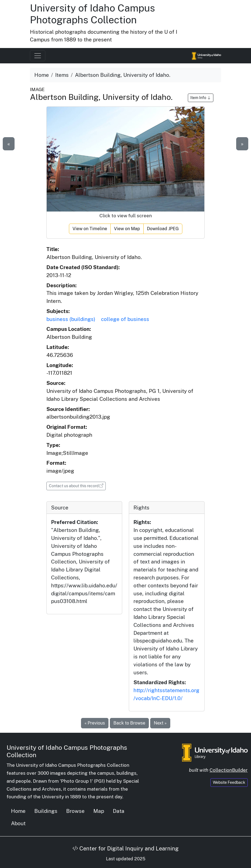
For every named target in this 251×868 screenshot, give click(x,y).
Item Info (201, 98)
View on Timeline (90, 229)
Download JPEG (163, 229)
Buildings (46, 811)
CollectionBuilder (229, 770)
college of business (125, 319)
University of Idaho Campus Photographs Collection (92, 14)
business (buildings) (71, 319)
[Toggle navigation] (38, 56)
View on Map (127, 229)
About (18, 823)
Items (62, 75)
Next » (160, 723)
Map (99, 811)
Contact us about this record (77, 485)
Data (119, 811)
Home (42, 75)
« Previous (95, 723)
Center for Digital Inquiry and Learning (126, 849)
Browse (75, 811)
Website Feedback (229, 782)
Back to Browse (129, 723)
